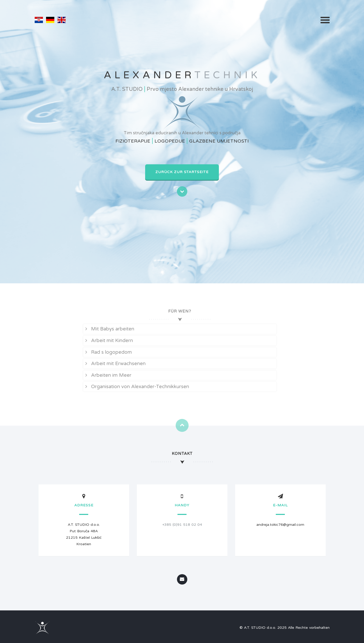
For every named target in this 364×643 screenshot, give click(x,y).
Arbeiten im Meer (107, 375)
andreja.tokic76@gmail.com (280, 525)
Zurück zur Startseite (182, 172)
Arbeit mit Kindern (108, 341)
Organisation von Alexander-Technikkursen (136, 387)
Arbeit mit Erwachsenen (114, 364)
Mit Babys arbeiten (108, 329)
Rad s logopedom (107, 352)
